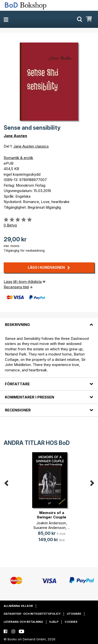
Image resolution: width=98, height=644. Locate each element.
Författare (17, 384)
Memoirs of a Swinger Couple (52, 515)
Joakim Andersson (51, 523)
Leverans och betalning (23, 622)
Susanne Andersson (49, 528)
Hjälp (54, 622)
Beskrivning (17, 325)
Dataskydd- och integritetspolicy (32, 614)
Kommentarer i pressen (29, 397)
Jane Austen (15, 136)
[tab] (49, 322)
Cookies (71, 622)
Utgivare (74, 614)
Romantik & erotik (18, 158)
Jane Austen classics (31, 146)
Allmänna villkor (18, 606)
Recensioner (18, 410)
